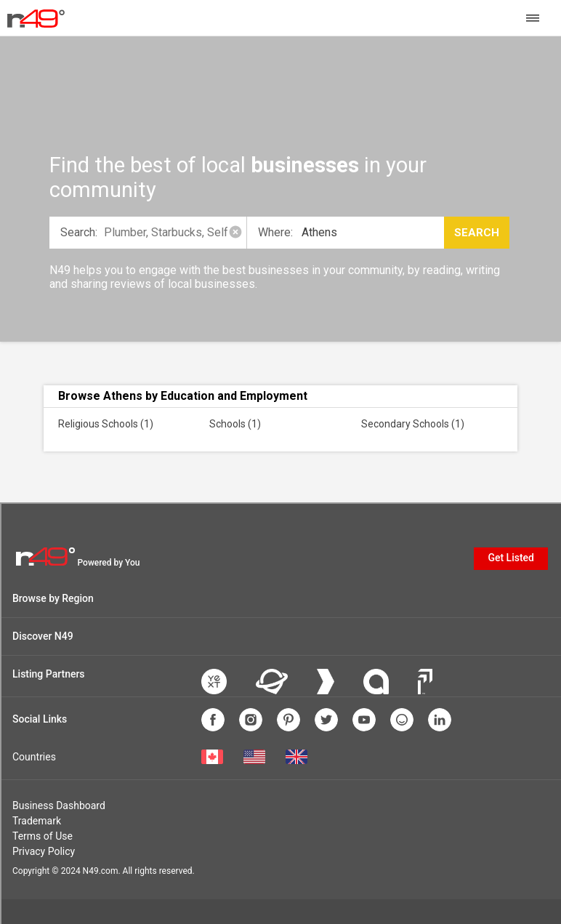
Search (477, 233)
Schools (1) (235, 424)
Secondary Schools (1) (413, 424)
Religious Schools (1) (106, 424)
